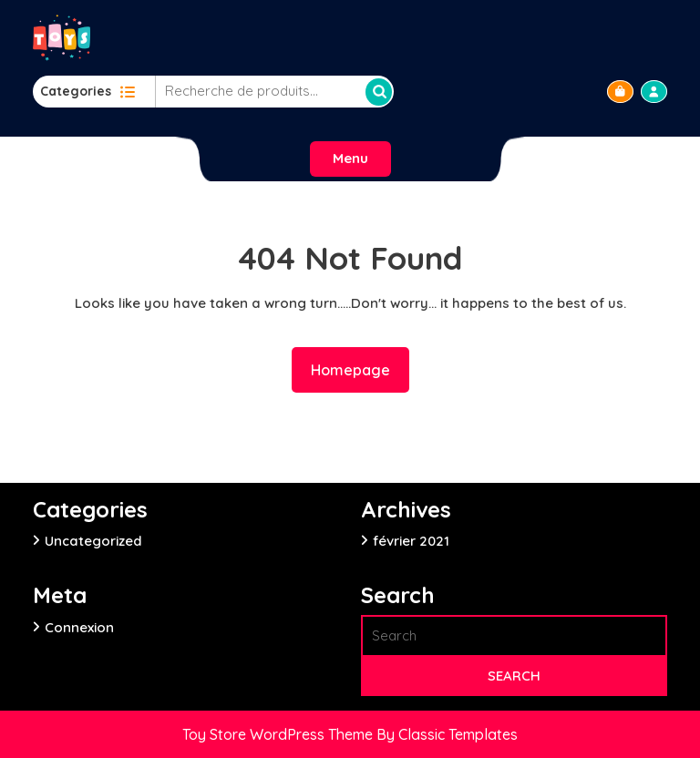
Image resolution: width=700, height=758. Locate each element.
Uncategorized (93, 541)
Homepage (358, 369)
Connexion (79, 627)
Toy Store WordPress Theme (279, 734)
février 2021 (411, 541)
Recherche (379, 92)
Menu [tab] (350, 158)
